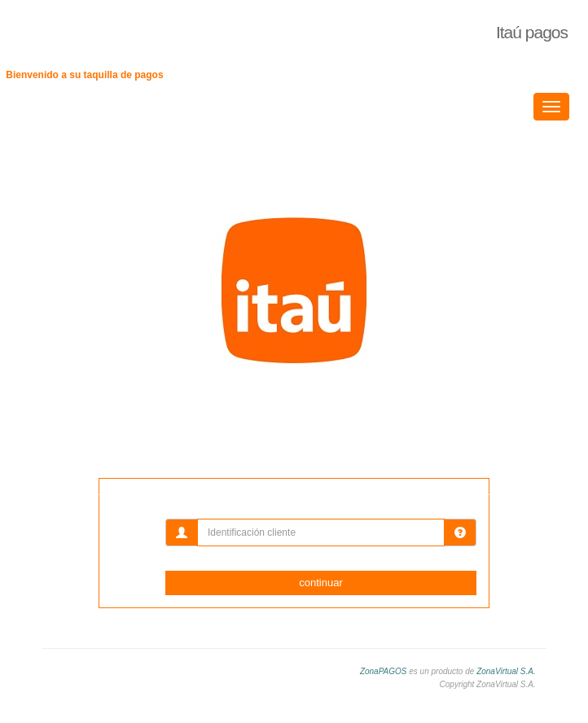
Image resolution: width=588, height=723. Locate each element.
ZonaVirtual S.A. (506, 671)
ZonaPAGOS (384, 671)
